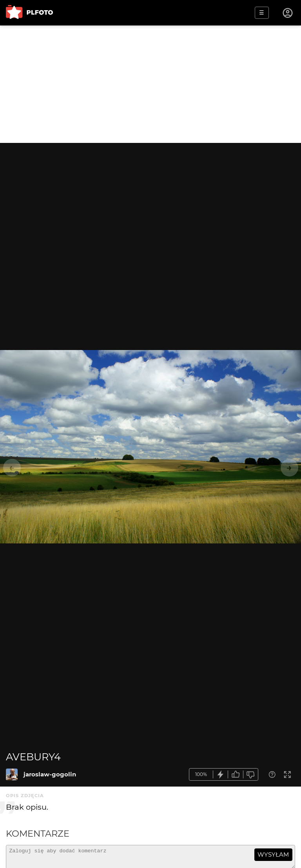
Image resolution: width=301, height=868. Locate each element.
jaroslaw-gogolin (50, 774)
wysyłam (273, 854)
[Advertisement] (150, 84)
